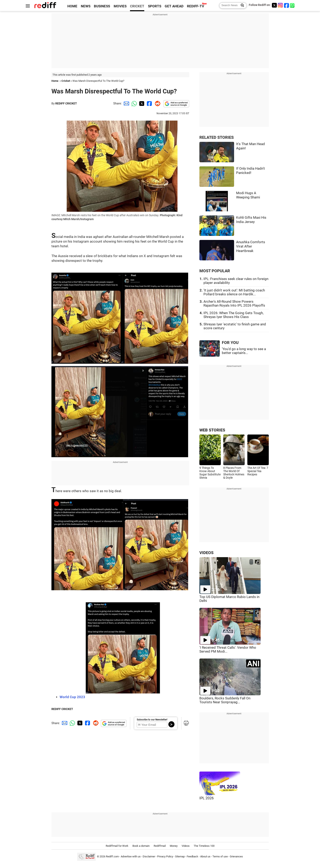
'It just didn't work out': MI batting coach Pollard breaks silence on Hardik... (234, 292)
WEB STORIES (212, 430)
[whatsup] (293, 5)
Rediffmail (160, 846)
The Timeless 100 (204, 846)
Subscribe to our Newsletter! (152, 720)
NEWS (86, 6)
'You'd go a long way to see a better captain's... (244, 351)
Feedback (192, 856)
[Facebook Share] (149, 103)
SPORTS (155, 6)
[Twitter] (274, 5)
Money (174, 846)
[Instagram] (280, 5)
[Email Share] (126, 103)
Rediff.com (112, 856)
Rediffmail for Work (117, 846)
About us (205, 856)
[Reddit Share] (157, 103)
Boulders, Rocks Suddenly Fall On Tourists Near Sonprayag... (225, 700)
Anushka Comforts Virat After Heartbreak (251, 246)
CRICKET (137, 6)
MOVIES (120, 6)
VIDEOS (206, 553)
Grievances (236, 856)
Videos (186, 846)
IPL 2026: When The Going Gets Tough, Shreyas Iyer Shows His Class (233, 315)
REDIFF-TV (196, 6)
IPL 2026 (207, 798)
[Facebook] (287, 5)
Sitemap (180, 856)
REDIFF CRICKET (66, 103)
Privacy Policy (165, 856)
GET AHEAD (174, 6)
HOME (72, 6)
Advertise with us (131, 856)
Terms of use (220, 856)
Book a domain (141, 846)
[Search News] (241, 6)
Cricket (66, 81)
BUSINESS (102, 6)
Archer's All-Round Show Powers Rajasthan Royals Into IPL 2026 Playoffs (234, 304)
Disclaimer (149, 856)
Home (55, 81)
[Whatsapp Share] (133, 103)
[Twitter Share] (141, 103)
